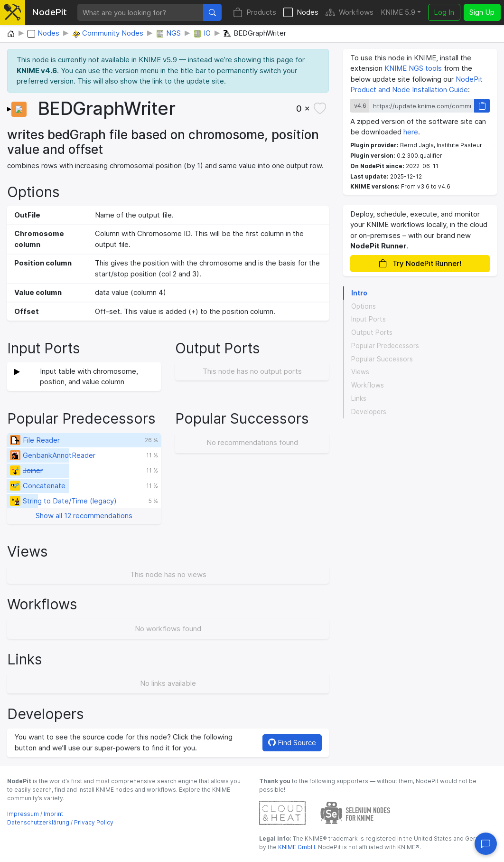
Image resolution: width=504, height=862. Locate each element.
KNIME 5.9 (398, 12)
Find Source (292, 743)
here (411, 132)
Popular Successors (382, 359)
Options (364, 306)
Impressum (23, 814)
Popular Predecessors (385, 346)
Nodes (301, 13)
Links (359, 398)
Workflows (350, 13)
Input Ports (369, 319)
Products (255, 13)
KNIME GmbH (296, 847)
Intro (359, 293)
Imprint (53, 814)
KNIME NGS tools (413, 68)
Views (360, 372)
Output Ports (372, 332)
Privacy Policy (94, 822)
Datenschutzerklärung (38, 822)
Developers (369, 412)
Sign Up (482, 12)
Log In (444, 12)
